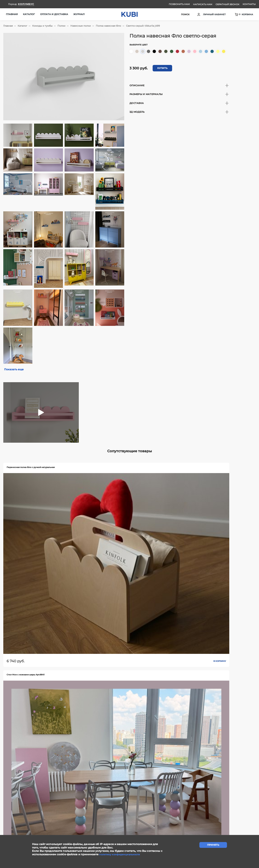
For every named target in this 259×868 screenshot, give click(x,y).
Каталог (22, 26)
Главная (12, 14)
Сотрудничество (84, 825)
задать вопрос (129, 806)
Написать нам (203, 4)
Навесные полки (81, 26)
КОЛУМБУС (26, 4)
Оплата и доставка (54, 14)
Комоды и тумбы (42, 26)
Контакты (249, 4)
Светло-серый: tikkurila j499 (143, 26)
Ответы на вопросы (155, 825)
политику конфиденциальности (122, 854)
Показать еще (15, 369)
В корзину (41, 524)
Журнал (79, 14)
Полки (61, 26)
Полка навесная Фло (108, 26)
